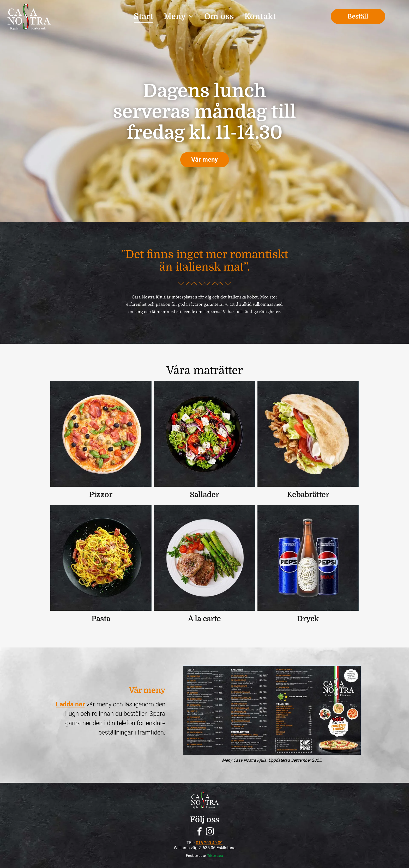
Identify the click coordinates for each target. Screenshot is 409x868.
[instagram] (210, 832)
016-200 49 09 (209, 843)
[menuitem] (144, 16)
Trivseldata (215, 856)
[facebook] (199, 832)
